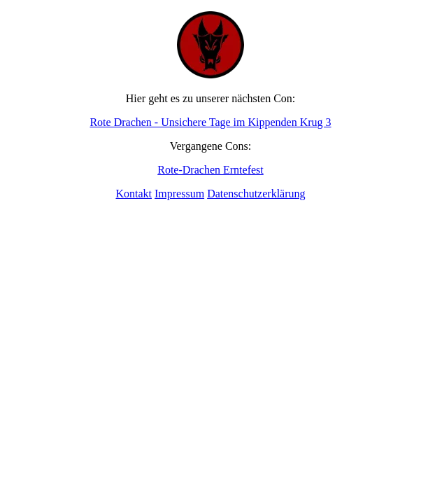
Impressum (179, 194)
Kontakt (134, 194)
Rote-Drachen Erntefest (210, 170)
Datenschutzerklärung (256, 194)
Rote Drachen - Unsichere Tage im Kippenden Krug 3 (210, 122)
